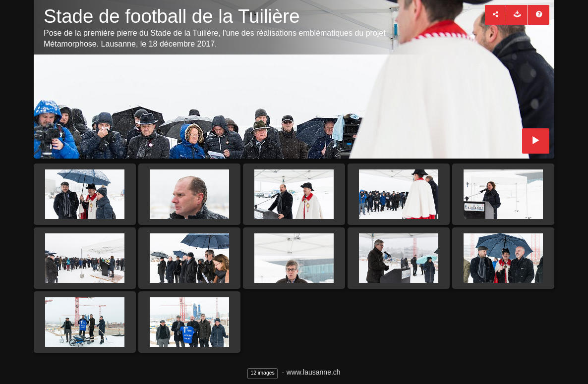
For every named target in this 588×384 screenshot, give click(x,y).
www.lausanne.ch (314, 372)
